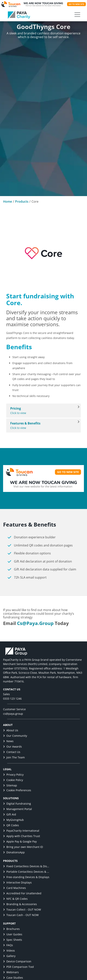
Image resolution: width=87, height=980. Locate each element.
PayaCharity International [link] (21, 831)
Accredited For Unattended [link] (22, 893)
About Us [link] (11, 730)
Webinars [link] (11, 972)
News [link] (8, 741)
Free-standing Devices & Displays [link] (26, 877)
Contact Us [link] (12, 752)
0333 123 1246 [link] (12, 699)
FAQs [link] (8, 945)
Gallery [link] (9, 956)
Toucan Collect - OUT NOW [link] (22, 910)
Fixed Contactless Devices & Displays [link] (26, 866)
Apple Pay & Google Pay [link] (20, 841)
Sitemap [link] (10, 785)
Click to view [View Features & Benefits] (41, 426)
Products (22, 201)
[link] (19, 15)
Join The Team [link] (14, 757)
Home (8, 201)
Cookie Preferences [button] (17, 790)
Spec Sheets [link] (13, 940)
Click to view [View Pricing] (41, 411)
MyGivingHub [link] (13, 820)
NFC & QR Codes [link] (15, 899)
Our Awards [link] (12, 747)
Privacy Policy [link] (13, 775)
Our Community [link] (15, 736)
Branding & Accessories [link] (20, 904)
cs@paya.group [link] (35, 623)
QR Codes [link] (11, 825)
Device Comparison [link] (17, 961)
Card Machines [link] (14, 888)
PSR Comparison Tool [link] (18, 967)
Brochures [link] (11, 929)
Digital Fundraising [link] (17, 804)
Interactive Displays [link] (17, 882)
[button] (77, 15)
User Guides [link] (13, 934)
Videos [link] (9, 951)
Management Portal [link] (17, 809)
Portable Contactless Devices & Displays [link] (26, 872)
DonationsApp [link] (14, 852)
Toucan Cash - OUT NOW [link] (21, 915)
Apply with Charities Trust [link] (22, 836)
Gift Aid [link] (10, 814)
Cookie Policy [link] (13, 780)
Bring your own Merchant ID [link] (23, 847)
